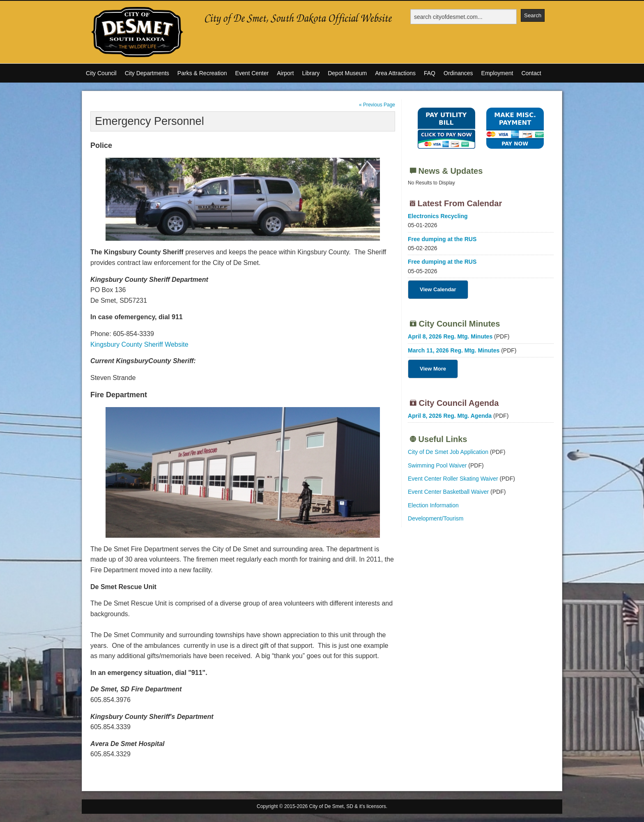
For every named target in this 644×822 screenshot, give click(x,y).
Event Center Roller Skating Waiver (453, 479)
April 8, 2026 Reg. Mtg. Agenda (450, 416)
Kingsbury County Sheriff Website (139, 344)
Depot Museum (347, 73)
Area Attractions (395, 73)
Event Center (252, 73)
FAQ (430, 73)
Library (311, 73)
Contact (531, 73)
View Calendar (438, 289)
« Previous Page (377, 105)
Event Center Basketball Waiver (448, 492)
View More (433, 369)
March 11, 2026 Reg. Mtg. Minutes (454, 350)
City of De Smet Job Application (448, 452)
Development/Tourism (436, 518)
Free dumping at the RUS (442, 239)
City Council (101, 73)
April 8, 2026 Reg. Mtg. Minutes (450, 336)
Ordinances (458, 73)
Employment (497, 73)
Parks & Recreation (202, 73)
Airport (285, 73)
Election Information (433, 505)
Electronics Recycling (438, 216)
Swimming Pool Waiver (437, 465)
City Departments (147, 73)
